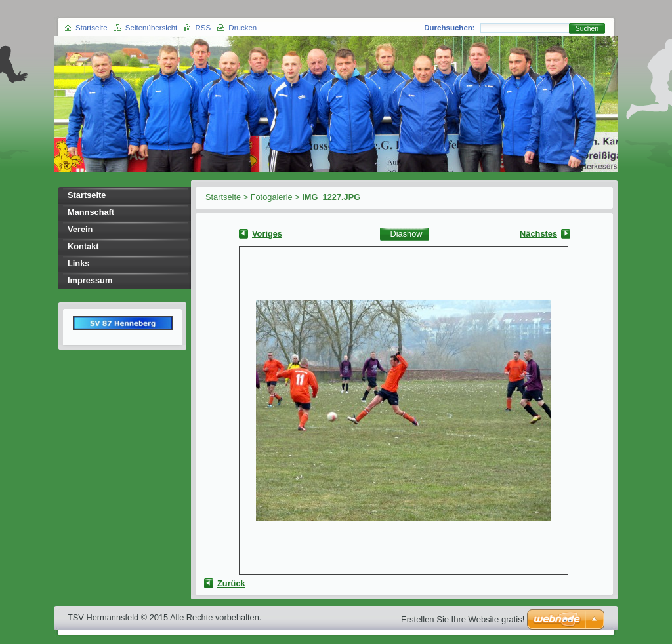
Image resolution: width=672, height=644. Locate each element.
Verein (80, 229)
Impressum (90, 280)
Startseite (223, 197)
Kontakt (83, 246)
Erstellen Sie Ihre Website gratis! (463, 619)
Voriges (267, 234)
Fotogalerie (272, 197)
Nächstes (538, 234)
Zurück (231, 583)
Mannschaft (91, 212)
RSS (203, 28)
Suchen (587, 29)
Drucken (242, 28)
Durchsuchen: (449, 28)
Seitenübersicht (151, 28)
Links (78, 263)
